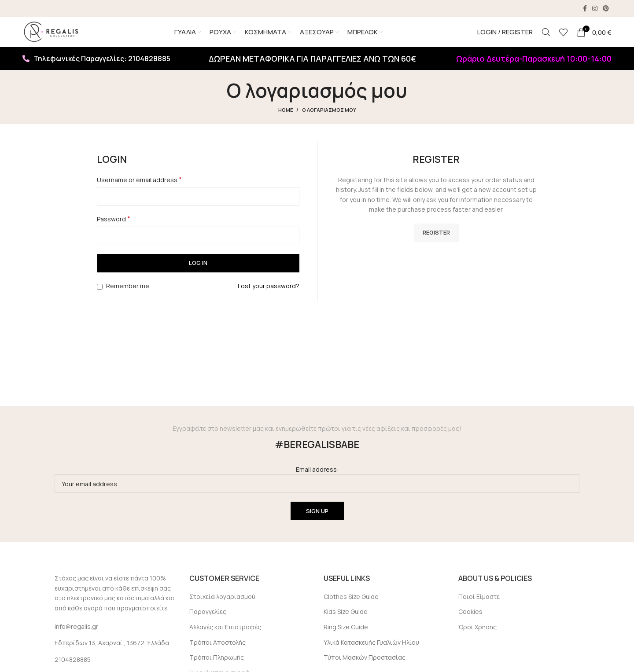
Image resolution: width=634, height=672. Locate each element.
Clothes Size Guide (351, 606)
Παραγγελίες (208, 622)
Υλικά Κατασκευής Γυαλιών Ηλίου (371, 652)
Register (436, 242)
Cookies (470, 622)
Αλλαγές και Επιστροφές (225, 637)
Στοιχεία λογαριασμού (222, 606)
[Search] (546, 37)
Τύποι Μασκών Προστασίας (365, 667)
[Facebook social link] (585, 9)
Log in (198, 273)
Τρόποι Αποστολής (217, 652)
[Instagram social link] (595, 9)
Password (114, 229)
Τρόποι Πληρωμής (217, 667)
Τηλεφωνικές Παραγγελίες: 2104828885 (96, 69)
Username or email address (139, 190)
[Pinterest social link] (606, 9)
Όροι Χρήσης (477, 637)
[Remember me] (100, 296)
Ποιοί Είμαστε (479, 606)
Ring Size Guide (346, 637)
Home (286, 120)
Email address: (317, 489)
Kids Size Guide (346, 622)
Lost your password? (269, 296)
